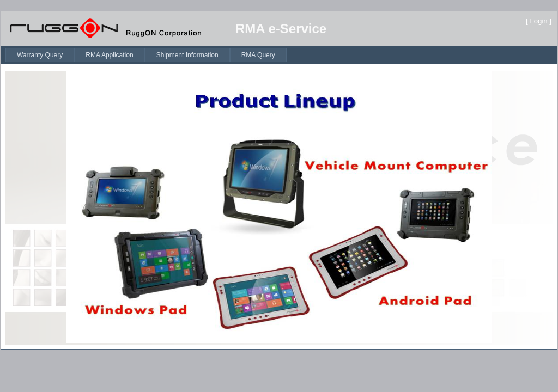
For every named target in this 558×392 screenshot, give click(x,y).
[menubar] (146, 55)
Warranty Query (40, 55)
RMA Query (258, 55)
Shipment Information (187, 55)
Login (538, 21)
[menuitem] (40, 55)
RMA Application (109, 55)
